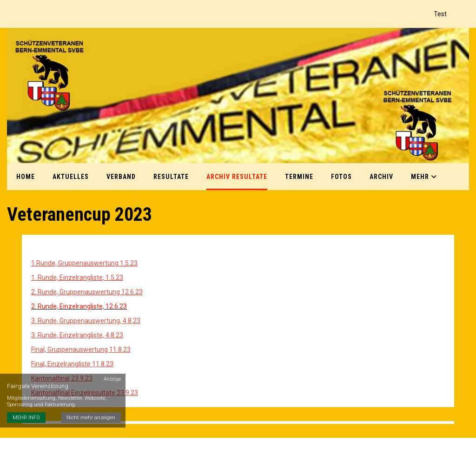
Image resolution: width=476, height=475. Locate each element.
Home (26, 177)
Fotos (341, 177)
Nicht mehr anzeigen (91, 418)
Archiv (381, 177)
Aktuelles (71, 177)
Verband (121, 177)
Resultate (171, 177)
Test (440, 14)
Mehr (424, 177)
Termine (299, 177)
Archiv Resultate (237, 177)
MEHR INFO (26, 418)
